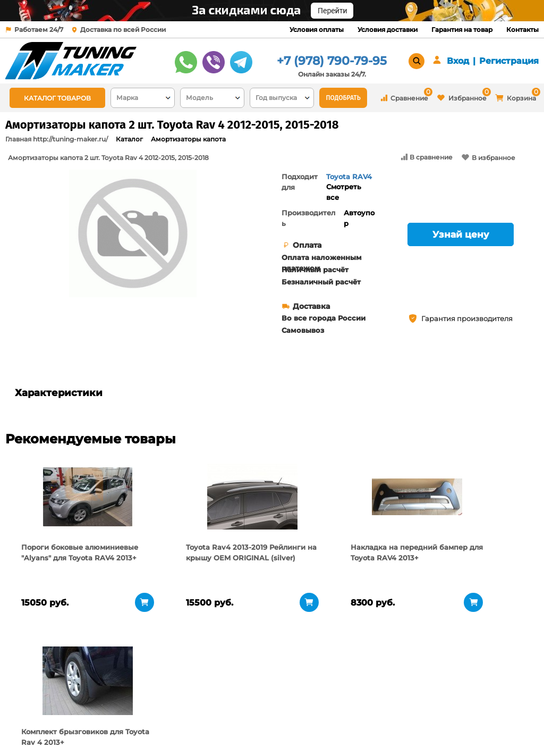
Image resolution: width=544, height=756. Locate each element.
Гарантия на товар (462, 30)
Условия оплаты (317, 30)
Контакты (522, 30)
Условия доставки (388, 30)
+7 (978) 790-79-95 (332, 61)
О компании (116, 700)
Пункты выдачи (122, 713)
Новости (109, 727)
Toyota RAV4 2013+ (349, 182)
